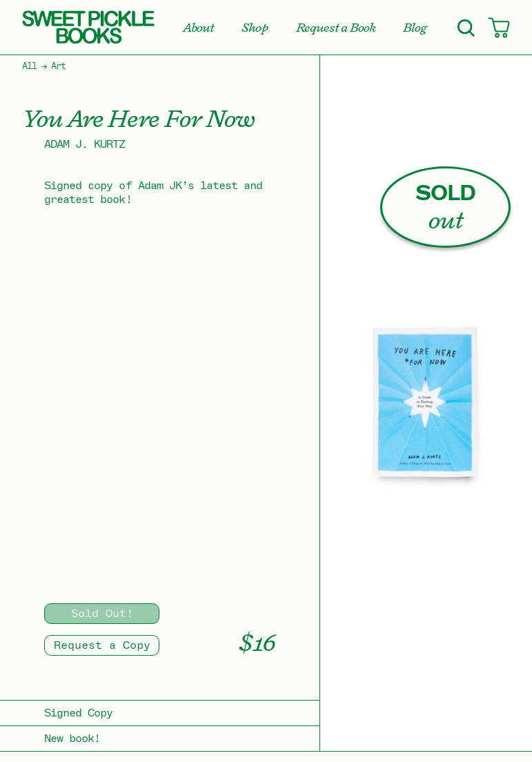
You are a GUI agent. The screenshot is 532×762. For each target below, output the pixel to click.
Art (58, 66)
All (29, 66)
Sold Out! (102, 614)
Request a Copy (102, 645)
